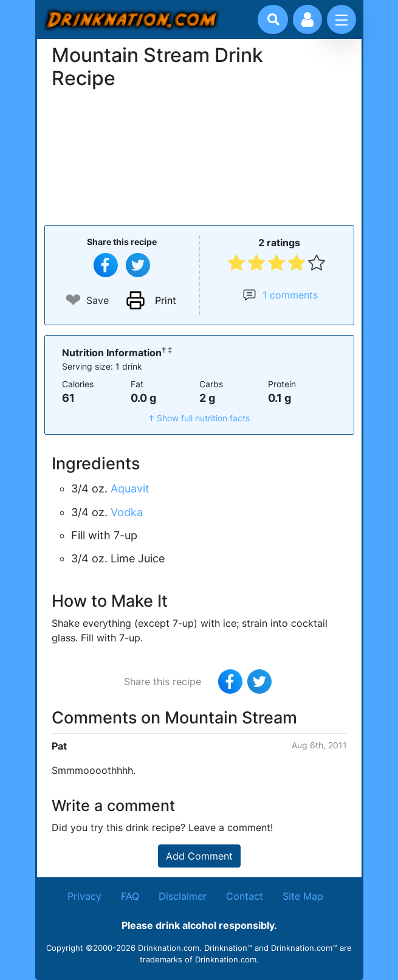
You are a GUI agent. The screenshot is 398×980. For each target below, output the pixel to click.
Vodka (127, 512)
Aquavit (130, 488)
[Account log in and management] (307, 19)
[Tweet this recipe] (138, 265)
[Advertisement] (199, 156)
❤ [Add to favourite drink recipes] (73, 300)
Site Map (303, 896)
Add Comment (199, 856)
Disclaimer (183, 896)
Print (166, 300)
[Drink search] (273, 19)
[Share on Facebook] (106, 265)
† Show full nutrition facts (199, 418)
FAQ (130, 896)
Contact (245, 896)
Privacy (84, 896)
